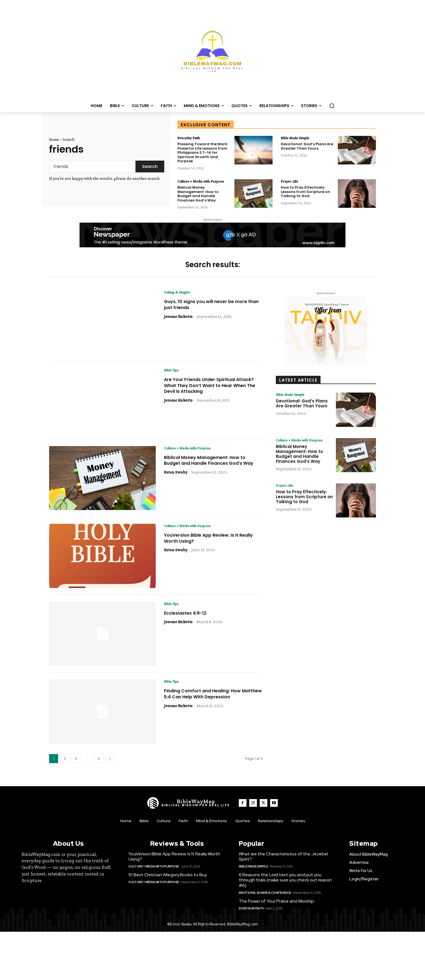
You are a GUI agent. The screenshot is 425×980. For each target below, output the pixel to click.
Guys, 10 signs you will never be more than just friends (210, 310)
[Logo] (189, 808)
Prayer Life (290, 182)
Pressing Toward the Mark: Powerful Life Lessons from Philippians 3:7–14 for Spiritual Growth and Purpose (203, 153)
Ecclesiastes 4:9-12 (188, 619)
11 (99, 764)
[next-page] (110, 764)
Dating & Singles (179, 298)
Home (54, 139)
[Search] (150, 166)
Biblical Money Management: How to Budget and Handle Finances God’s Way (198, 199)
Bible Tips (173, 376)
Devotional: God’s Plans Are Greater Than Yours (307, 147)
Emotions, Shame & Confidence (265, 898)
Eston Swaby (176, 484)
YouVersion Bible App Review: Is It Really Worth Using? (205, 544)
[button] (332, 106)
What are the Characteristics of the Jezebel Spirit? (283, 862)
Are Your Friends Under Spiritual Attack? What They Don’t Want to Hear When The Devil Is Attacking (213, 391)
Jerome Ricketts (178, 322)
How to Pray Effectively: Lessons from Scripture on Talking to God (305, 193)
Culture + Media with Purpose (197, 184)
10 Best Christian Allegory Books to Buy (168, 880)
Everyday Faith (191, 138)
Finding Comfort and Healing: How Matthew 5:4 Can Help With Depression (213, 700)
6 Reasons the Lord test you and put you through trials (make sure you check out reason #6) (285, 885)
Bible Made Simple (298, 138)
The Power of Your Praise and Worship (276, 907)
